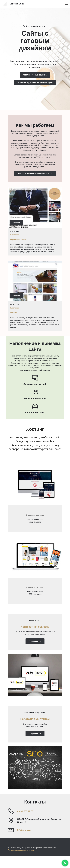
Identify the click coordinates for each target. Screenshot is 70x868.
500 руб (15, 232)
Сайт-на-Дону (19, 4)
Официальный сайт (19, 239)
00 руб (17, 305)
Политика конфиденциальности (21, 862)
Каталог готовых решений (35, 75)
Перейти (16, 223)
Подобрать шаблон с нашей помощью (35, 173)
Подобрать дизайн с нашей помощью (35, 82)
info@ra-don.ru (26, 842)
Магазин (14, 313)
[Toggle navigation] (67, 4)
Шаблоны (15, 235)
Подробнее (35, 647)
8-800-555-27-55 (26, 823)
